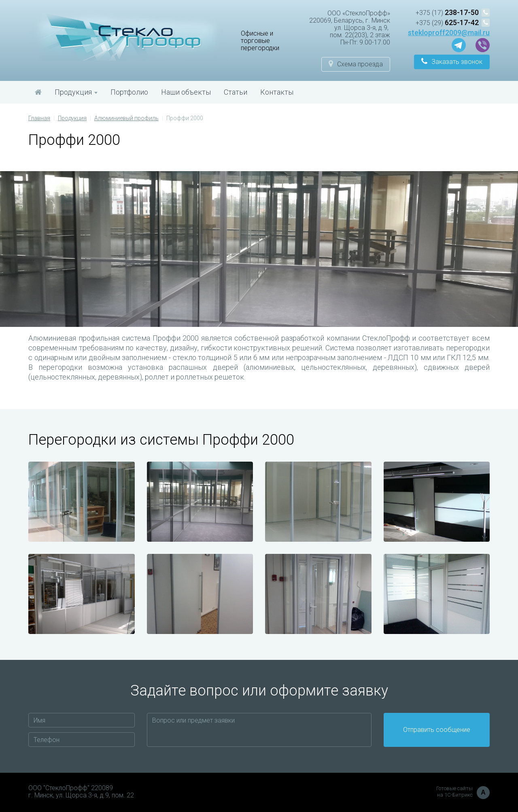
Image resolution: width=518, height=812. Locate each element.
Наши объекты (186, 92)
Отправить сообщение (437, 730)
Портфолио (129, 92)
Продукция (76, 92)
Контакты (277, 92)
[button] (356, 64)
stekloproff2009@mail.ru (449, 33)
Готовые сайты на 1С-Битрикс (463, 792)
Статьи (236, 92)
